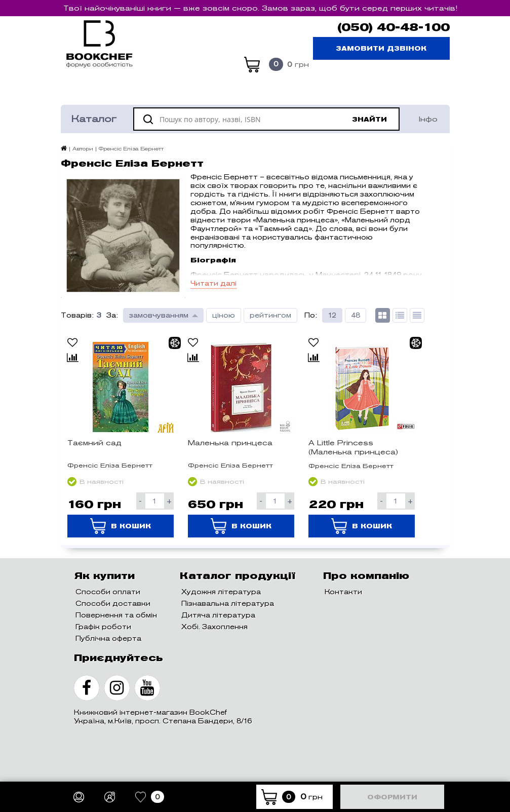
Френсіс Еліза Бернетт (110, 465)
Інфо (428, 119)
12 (332, 315)
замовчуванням (159, 315)
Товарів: (77, 315)
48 (356, 315)
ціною (224, 315)
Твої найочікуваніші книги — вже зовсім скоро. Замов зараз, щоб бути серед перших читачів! (260, 8)
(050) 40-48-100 (394, 27)
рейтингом (270, 315)
